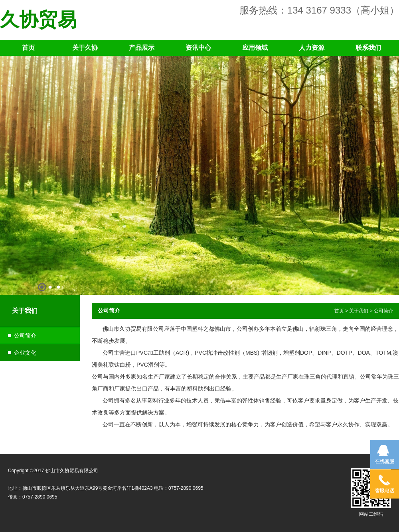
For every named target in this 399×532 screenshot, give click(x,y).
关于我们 (359, 311)
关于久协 (85, 48)
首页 (28, 48)
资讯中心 (198, 48)
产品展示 (142, 48)
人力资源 (312, 48)
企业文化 (25, 353)
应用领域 (255, 48)
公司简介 (25, 336)
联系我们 (368, 48)
